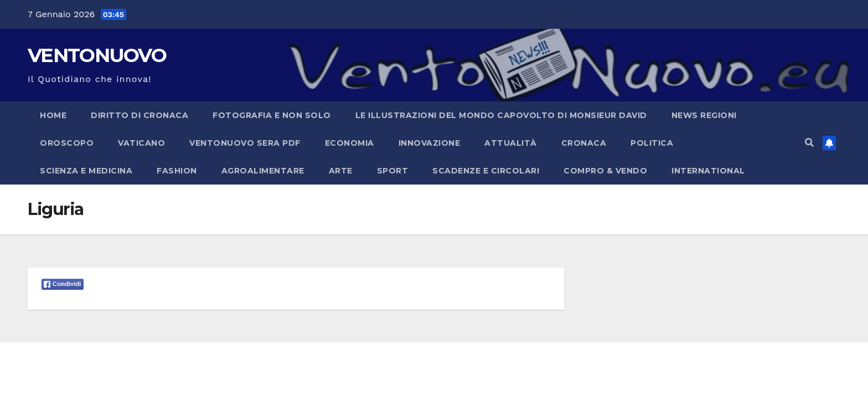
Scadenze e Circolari (486, 171)
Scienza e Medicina (86, 171)
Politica (652, 143)
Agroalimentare (263, 171)
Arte (341, 171)
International (708, 171)
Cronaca (584, 143)
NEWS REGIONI (704, 115)
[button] (809, 143)
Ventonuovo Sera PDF (245, 143)
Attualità (511, 143)
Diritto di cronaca (139, 115)
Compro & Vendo (605, 171)
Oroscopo (67, 143)
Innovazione (430, 143)
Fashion (177, 171)
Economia (350, 143)
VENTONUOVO (97, 55)
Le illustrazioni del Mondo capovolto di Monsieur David (501, 115)
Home (53, 115)
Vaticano (141, 143)
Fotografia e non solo (272, 115)
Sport (393, 171)
